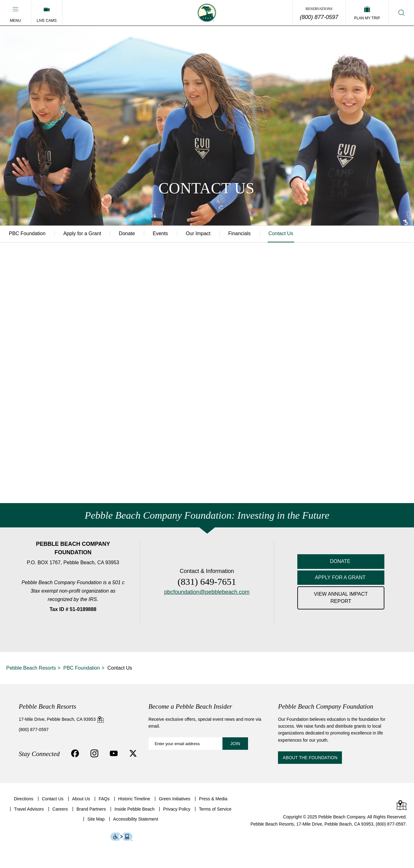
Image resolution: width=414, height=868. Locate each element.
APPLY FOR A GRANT (341, 577)
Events (164, 234)
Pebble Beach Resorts (31, 668)
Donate (129, 234)
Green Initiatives (175, 799)
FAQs (104, 799)
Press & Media (213, 799)
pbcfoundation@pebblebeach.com (207, 592)
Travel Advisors (29, 809)
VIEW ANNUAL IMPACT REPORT (341, 598)
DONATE (341, 561)
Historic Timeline (134, 799)
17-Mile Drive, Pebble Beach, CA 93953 (61, 719)
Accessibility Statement (136, 819)
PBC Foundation (28, 234)
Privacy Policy (177, 809)
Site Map (96, 819)
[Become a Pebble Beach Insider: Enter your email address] (198, 744)
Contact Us (287, 234)
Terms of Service (215, 809)
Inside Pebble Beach (134, 809)
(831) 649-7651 (207, 582)
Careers (60, 809)
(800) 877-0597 (319, 17)
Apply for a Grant (83, 234)
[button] (15, 13)
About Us (81, 799)
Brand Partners (91, 809)
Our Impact (202, 234)
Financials (245, 234)
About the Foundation (310, 758)
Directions (23, 799)
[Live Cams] (47, 13)
